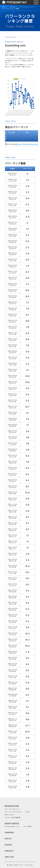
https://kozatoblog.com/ (27, 144)
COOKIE (8, 845)
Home (4, 7)
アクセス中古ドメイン (12, 826)
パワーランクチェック (12, 809)
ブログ (28, 812)
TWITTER (9, 857)
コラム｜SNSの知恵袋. (13, 818)
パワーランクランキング (27, 7)
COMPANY (9, 832)
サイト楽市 (27, 826)
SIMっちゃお (9, 815)
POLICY (8, 839)
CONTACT (9, 851)
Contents (13, 7)
